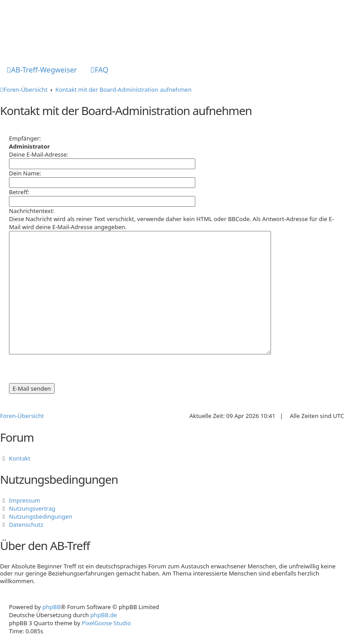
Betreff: (19, 192)
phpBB (52, 607)
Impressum (25, 500)
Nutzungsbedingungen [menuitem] (41, 516)
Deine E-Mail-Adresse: (39, 154)
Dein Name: (25, 173)
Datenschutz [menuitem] (26, 525)
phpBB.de (104, 615)
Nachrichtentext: (32, 211)
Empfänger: (25, 138)
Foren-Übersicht (22, 416)
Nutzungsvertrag (32, 508)
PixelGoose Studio (107, 623)
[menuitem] (42, 71)
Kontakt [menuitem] (20, 458)
